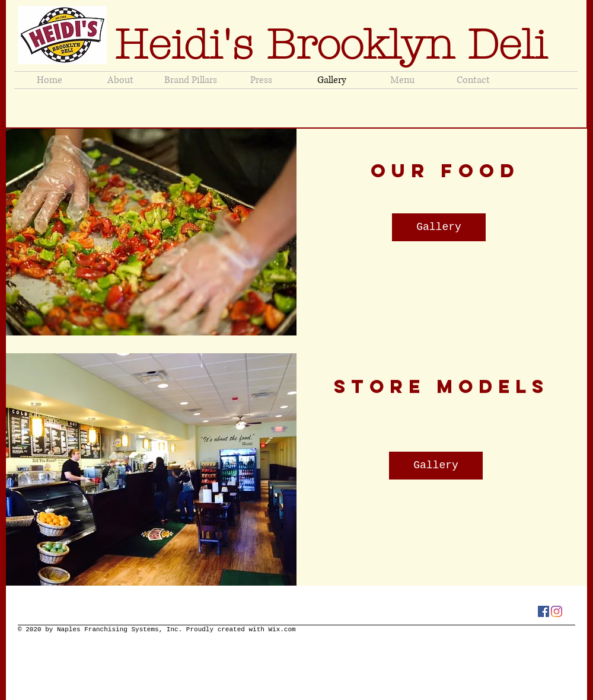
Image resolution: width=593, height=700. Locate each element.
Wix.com (282, 629)
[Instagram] (557, 611)
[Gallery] (439, 227)
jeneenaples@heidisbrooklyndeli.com (286, 112)
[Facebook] (543, 611)
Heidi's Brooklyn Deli (337, 45)
